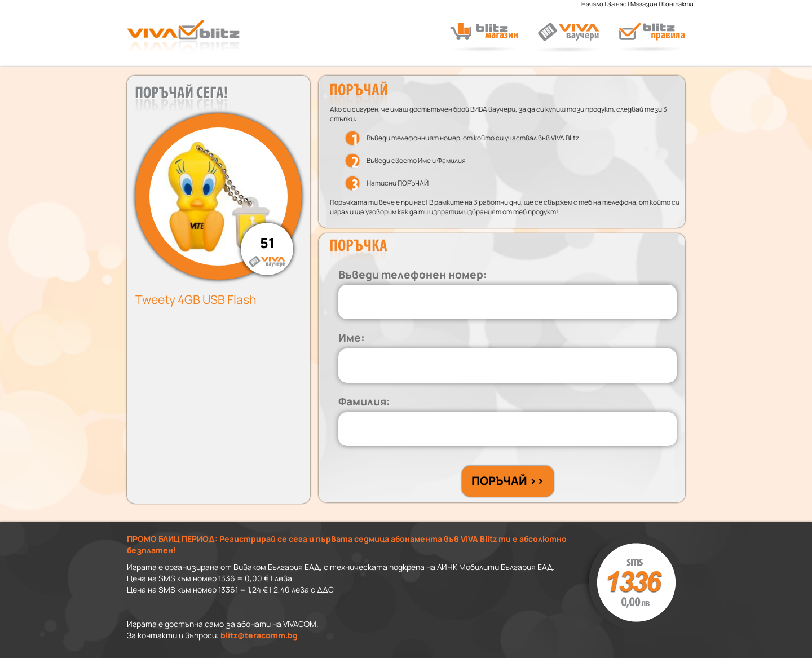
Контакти (678, 4)
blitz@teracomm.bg (259, 635)
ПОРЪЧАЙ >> (508, 481)
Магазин (644, 4)
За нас (617, 4)
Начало (592, 4)
